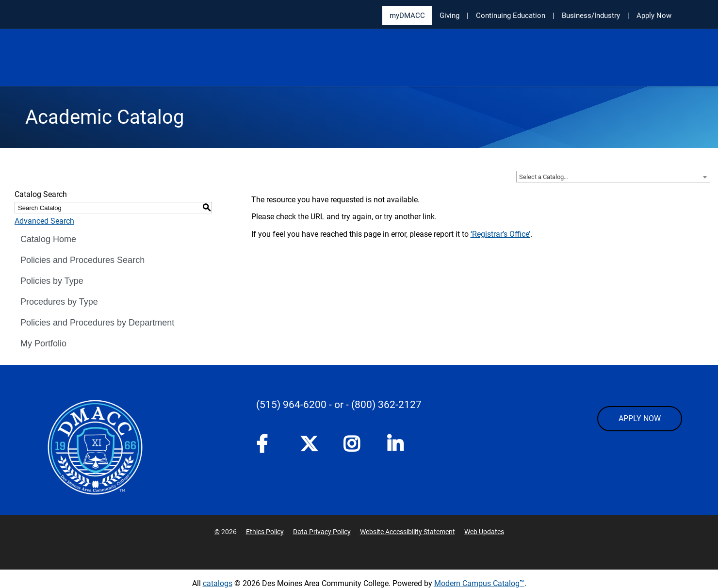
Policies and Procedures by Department (97, 323)
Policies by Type (52, 281)
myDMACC (407, 16)
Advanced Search (44, 221)
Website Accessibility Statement (408, 532)
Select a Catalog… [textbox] (544, 177)
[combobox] (613, 177)
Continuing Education (511, 16)
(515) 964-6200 (291, 405)
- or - (339, 405)
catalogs (218, 583)
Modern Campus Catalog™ (479, 583)
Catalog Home (48, 239)
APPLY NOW (640, 418)
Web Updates (484, 532)
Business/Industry (591, 16)
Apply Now (654, 16)
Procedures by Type (59, 302)
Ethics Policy (265, 532)
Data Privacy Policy (322, 532)
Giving (449, 16)
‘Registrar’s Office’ (500, 234)
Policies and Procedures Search (82, 260)
